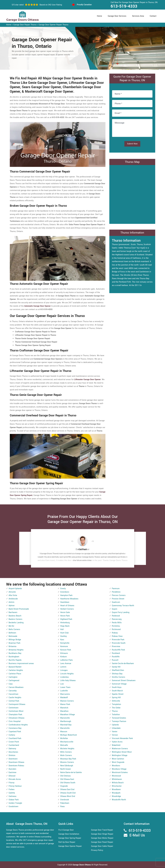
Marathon (64, 711)
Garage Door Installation (69, 834)
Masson (64, 732)
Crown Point (14, 742)
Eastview (12, 772)
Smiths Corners (118, 677)
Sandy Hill (116, 667)
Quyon (115, 609)
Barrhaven (13, 612)
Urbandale (116, 728)
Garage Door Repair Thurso (25, 25)
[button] (75, 541)
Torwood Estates (119, 718)
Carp (11, 684)
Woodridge (116, 796)
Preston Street (118, 599)
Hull (62, 629)
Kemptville (65, 643)
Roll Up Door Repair (67, 842)
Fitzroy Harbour (15, 786)
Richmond (116, 629)
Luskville (64, 691)
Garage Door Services (117, 16)
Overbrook (65, 800)
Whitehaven (117, 779)
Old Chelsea (65, 776)
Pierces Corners (119, 595)
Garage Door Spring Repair (70, 838)
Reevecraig (117, 619)
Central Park (14, 701)
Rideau (115, 633)
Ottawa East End (67, 789)
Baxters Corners (15, 619)
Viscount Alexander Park (122, 738)
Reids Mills (117, 623)
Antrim (11, 602)
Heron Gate (65, 612)
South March (117, 691)
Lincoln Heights (67, 674)
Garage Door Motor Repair (102, 838)
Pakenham (65, 803)
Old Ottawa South (68, 783)
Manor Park (65, 704)
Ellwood (12, 776)
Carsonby (13, 691)
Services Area (138, 16)
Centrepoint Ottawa (17, 704)
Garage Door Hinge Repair (102, 834)
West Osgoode (118, 762)
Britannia (12, 646)
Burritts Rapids (15, 660)
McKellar (64, 738)
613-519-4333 (124, 6)
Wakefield (116, 745)
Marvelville (65, 728)
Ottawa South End (68, 793)
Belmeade (13, 636)
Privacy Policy (97, 850)
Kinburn (63, 657)
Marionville (65, 718)
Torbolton (116, 715)
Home (99, 16)
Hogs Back (65, 626)
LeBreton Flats (66, 660)
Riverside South (119, 643)
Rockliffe (116, 657)
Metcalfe (64, 745)
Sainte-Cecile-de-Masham (123, 663)
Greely (63, 589)
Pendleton (116, 592)
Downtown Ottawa (16, 762)
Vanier (115, 732)
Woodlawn (116, 789)
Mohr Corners (66, 755)
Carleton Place (15, 674)
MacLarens (65, 694)
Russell (115, 660)
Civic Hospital (15, 721)
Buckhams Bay (15, 653)
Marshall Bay (66, 725)
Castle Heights (15, 698)
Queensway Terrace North (123, 606)
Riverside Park (118, 640)
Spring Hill (116, 698)
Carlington (13, 677)
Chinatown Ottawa (16, 718)
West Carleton (118, 759)
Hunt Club (64, 633)
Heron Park (65, 616)
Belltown (12, 633)
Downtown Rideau (16, 766)
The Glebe (116, 708)
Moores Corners (67, 762)
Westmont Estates (120, 772)
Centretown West (16, 711)
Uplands (115, 725)
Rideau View (117, 636)
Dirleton (12, 755)
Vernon (115, 735)
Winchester (117, 786)
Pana (62, 807)
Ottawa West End (68, 796)
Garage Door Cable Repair (102, 846)
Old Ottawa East (67, 779)
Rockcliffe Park (118, 650)
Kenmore (64, 646)
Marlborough (66, 721)
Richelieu (116, 626)
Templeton (116, 704)
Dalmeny (12, 749)
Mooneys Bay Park (68, 759)
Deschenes (13, 752)
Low (62, 684)
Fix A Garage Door (66, 830)
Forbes (12, 789)
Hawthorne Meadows (69, 599)
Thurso (115, 711)
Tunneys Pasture (119, 721)
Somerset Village (119, 684)
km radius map (132, 194)
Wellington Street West (122, 752)
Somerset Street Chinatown (124, 681)
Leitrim (63, 667)
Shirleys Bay (117, 674)
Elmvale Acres (15, 779)
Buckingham (14, 657)
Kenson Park (66, 650)
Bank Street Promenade (19, 609)
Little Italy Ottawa (68, 681)
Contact (153, 16)
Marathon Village (68, 715)
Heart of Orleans (67, 606)
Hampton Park (66, 595)
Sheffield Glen (118, 670)
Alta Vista (13, 595)
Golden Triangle (15, 803)
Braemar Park (14, 643)
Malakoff (64, 698)
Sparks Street (118, 694)
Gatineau (12, 796)
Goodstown (13, 807)
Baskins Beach (15, 616)
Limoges (64, 670)
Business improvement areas (21, 663)
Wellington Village (120, 755)
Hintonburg (65, 623)
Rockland (116, 653)
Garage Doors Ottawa (82, 865)
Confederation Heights (18, 725)
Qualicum (116, 602)
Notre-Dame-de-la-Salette (71, 772)
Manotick (64, 708)
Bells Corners (14, 629)
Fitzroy (11, 783)
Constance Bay (15, 728)
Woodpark (116, 793)
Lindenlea (64, 677)
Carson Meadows (16, 687)
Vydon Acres (117, 742)
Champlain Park (15, 715)
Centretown (14, 708)
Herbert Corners (67, 609)
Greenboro (65, 592)
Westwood (116, 776)
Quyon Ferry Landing (121, 612)
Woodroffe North (119, 800)
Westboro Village (119, 769)
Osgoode (64, 786)
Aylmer (12, 606)
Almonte (12, 592)
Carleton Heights (16, 670)
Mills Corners (66, 752)
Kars (62, 640)
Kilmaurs (64, 653)
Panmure (116, 589)
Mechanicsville (67, 742)
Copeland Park (15, 732)
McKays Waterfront (69, 735)
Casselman (13, 694)
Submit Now (132, 144)
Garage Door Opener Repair (70, 846)
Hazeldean (65, 602)
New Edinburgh (67, 766)
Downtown (13, 759)
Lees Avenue (66, 663)
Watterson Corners (120, 749)
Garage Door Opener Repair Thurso (53, 25)
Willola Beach (118, 783)
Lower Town (65, 687)
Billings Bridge (15, 640)
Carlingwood (14, 681)
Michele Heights (67, 749)
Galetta (12, 793)
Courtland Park (15, 738)
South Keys (117, 687)
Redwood (116, 616)
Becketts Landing (16, 623)
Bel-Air (11, 626)
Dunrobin (12, 769)
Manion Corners (67, 701)
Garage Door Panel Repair (102, 842)
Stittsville (116, 701)
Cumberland (14, 745)
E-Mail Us (137, 835)
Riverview (116, 646)
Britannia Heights (16, 650)
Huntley (63, 636)
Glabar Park (14, 800)
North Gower (66, 769)
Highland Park (66, 619)
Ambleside (13, 599)
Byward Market (15, 667)
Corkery (12, 735)
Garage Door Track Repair (102, 830)
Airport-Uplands (15, 589)
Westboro (116, 766)
